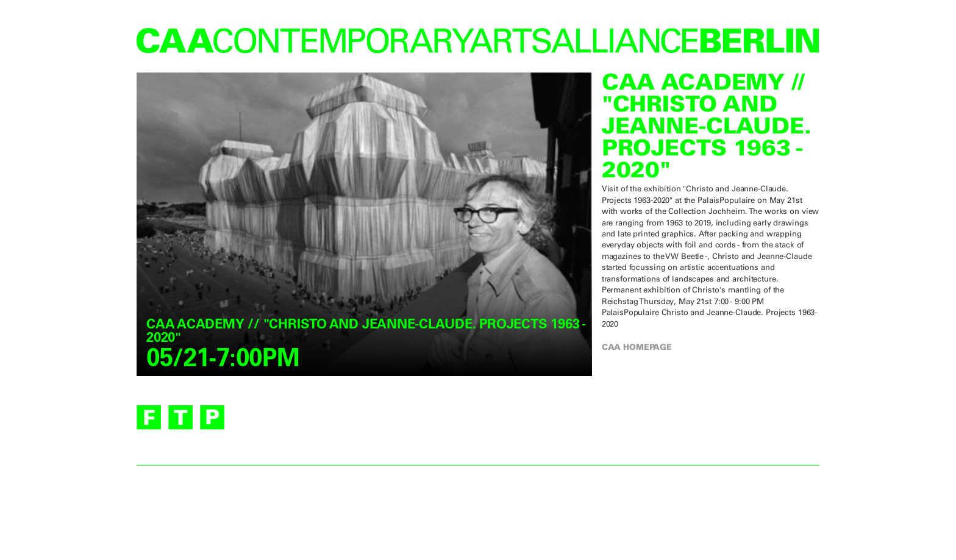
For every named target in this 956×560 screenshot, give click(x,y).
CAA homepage (637, 347)
